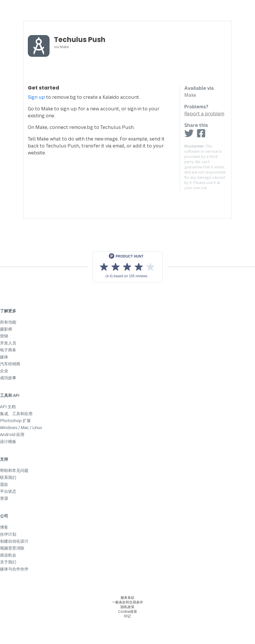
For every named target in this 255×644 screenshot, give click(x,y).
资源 (4, 498)
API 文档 (8, 407)
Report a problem (204, 114)
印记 (128, 616)
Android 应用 (12, 434)
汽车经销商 (10, 364)
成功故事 (8, 378)
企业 (4, 371)
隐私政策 (128, 607)
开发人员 (8, 343)
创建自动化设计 (14, 541)
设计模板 (8, 441)
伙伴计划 (8, 534)
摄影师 (6, 329)
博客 (4, 527)
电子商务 (8, 350)
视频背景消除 (12, 548)
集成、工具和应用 (16, 414)
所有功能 (8, 322)
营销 (4, 336)
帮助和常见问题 (14, 470)
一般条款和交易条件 (128, 602)
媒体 (4, 357)
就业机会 (8, 555)
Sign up (36, 97)
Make (64, 47)
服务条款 (128, 598)
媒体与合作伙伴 (14, 569)
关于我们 (8, 562)
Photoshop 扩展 (15, 420)
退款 (4, 484)
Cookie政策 (128, 611)
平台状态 (8, 491)
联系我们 (8, 477)
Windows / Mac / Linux (21, 427)
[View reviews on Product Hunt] (128, 267)
